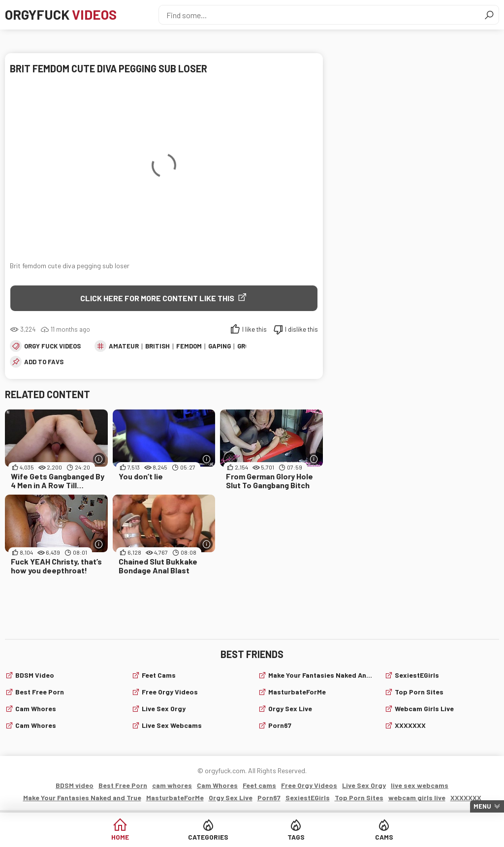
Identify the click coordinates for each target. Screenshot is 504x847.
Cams (365, 837)
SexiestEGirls (417, 675)
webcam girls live (424, 708)
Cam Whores (36, 725)
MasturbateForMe (297, 692)
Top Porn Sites (419, 692)
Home (139, 837)
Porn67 (280, 725)
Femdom (189, 346)
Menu (482, 806)
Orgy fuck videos (52, 346)
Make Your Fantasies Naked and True (320, 675)
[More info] (99, 459)
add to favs (44, 362)
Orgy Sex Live (290, 708)
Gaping (220, 346)
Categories (215, 837)
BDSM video (35, 675)
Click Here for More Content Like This (157, 298)
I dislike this (301, 329)
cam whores (36, 708)
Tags (290, 837)
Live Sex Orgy (164, 708)
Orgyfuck (63, 15)
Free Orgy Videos (170, 692)
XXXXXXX (410, 725)
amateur (124, 346)
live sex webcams (172, 725)
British (157, 346)
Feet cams (159, 675)
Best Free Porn (40, 692)
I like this (254, 329)
